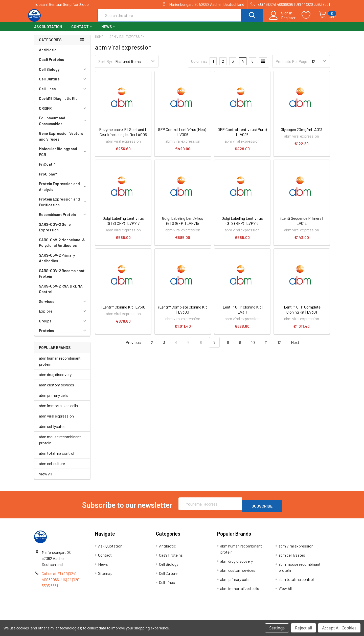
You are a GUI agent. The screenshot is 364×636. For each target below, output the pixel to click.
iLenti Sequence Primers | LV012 (302, 225)
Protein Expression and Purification (63, 206)
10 (253, 347)
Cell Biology (63, 74)
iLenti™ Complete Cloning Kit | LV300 (183, 314)
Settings (277, 628)
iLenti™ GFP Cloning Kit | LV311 (242, 314)
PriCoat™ (47, 169)
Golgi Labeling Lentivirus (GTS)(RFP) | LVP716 (242, 225)
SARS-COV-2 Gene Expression (55, 232)
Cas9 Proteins (51, 64)
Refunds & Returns (219, 618)
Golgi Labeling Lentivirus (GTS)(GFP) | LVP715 (183, 225)
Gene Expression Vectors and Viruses (61, 141)
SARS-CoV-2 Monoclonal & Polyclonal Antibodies (62, 247)
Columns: (199, 66)
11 (266, 347)
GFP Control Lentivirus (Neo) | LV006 (183, 136)
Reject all (303, 628)
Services (63, 306)
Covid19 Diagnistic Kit (58, 103)
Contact (82, 31)
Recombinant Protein (63, 219)
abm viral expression (56, 420)
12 (279, 347)
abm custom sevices (56, 389)
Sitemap (105, 575)
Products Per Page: (292, 66)
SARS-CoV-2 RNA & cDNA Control (61, 293)
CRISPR (63, 113)
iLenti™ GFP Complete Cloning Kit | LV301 (302, 314)
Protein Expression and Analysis (63, 191)
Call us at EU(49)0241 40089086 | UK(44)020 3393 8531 (61, 582)
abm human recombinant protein (60, 366)
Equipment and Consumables (63, 125)
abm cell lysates (52, 431)
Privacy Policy (293, 618)
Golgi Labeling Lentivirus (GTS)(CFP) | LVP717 (123, 225)
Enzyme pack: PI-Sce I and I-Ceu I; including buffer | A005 (123, 136)
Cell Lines (63, 93)
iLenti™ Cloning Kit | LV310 (123, 311)
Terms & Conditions (71, 618)
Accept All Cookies (339, 628)
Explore (63, 316)
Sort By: (105, 66)
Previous (130, 347)
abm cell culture (52, 468)
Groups (63, 325)
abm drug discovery (55, 379)
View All (45, 478)
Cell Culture (63, 83)
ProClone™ (48, 179)
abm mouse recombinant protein (60, 444)
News (108, 31)
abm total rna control (56, 458)
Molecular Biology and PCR (63, 156)
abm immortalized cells (58, 410)
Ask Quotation (48, 31)
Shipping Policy (145, 618)
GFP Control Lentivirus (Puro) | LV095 (242, 136)
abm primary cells (54, 400)
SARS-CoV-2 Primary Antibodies (57, 263)
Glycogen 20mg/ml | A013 (302, 134)
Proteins (63, 335)
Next (298, 347)
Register (283, 20)
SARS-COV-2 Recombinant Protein (62, 278)
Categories (50, 44)
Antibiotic (48, 54)
